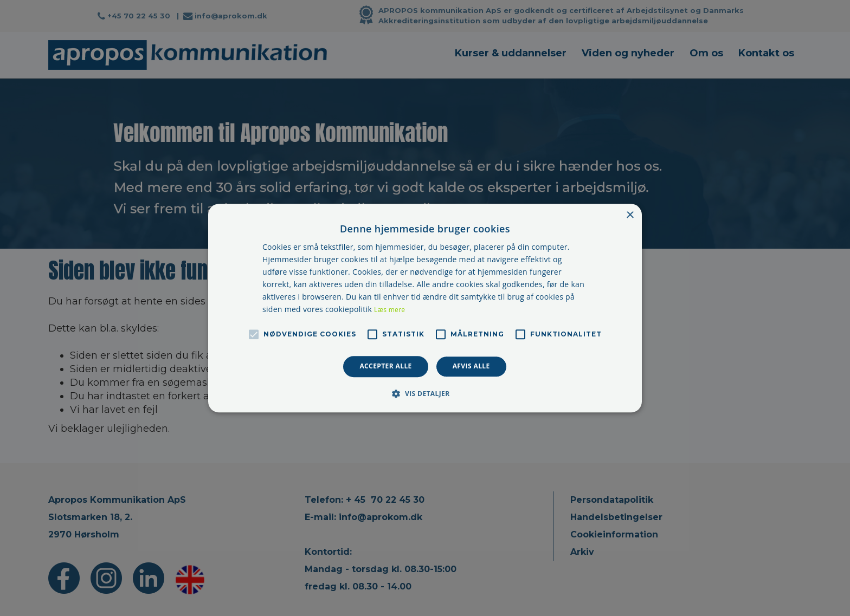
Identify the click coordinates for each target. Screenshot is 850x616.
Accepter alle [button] (385, 367)
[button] (425, 393)
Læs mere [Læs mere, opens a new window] (389, 310)
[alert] (425, 308)
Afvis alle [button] (471, 367)
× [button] (630, 215)
